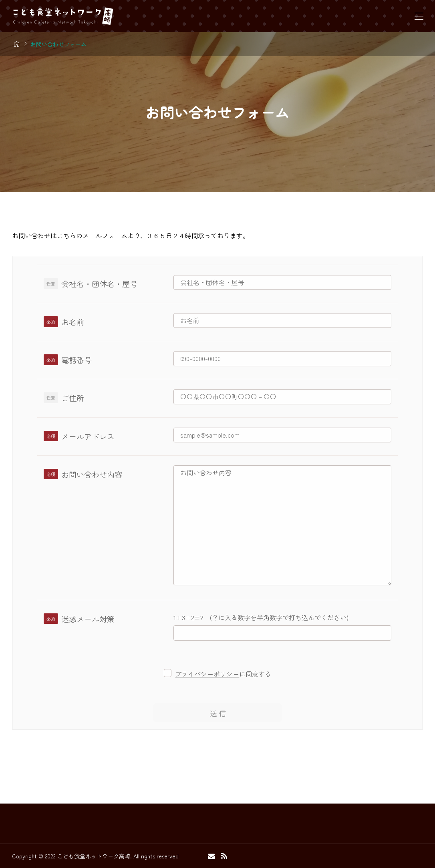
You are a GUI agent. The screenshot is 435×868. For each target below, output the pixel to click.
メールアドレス (88, 436)
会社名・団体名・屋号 (99, 284)
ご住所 (73, 398)
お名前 (73, 322)
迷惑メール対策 (88, 619)
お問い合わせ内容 (92, 474)
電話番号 (77, 360)
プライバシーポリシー (207, 674)
